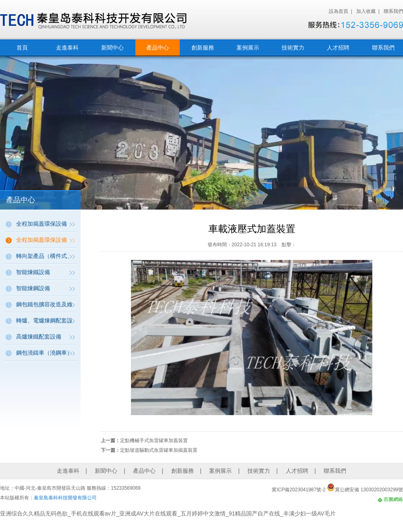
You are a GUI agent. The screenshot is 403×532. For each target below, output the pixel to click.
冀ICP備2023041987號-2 (298, 490)
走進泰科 (67, 48)
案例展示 (248, 48)
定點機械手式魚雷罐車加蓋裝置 (154, 441)
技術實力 (293, 48)
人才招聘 (338, 48)
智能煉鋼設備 (33, 288)
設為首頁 (339, 11)
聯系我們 (393, 11)
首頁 (22, 48)
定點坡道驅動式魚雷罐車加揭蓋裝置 (159, 450)
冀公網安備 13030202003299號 (365, 490)
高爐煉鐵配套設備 (39, 337)
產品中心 (158, 48)
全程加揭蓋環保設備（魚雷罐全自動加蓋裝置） (44, 242)
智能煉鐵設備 (33, 272)
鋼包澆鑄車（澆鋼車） (44, 353)
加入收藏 (366, 11)
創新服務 (203, 48)
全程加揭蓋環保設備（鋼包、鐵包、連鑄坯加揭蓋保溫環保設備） (44, 226)
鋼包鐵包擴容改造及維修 (44, 307)
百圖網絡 (393, 499)
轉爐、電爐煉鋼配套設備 (44, 323)
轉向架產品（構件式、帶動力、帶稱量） (44, 258)
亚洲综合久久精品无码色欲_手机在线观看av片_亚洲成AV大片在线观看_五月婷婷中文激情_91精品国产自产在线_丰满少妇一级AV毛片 (168, 513)
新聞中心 (112, 48)
